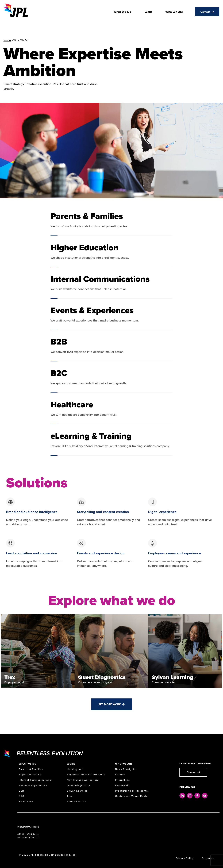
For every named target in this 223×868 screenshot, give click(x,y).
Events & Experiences (33, 785)
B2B (22, 791)
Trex (70, 796)
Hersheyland (75, 769)
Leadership (122, 785)
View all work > (77, 801)
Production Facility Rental (132, 791)
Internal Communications (35, 780)
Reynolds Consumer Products (86, 775)
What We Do (122, 12)
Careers (120, 775)
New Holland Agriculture (83, 780)
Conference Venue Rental (132, 796)
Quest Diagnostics (79, 785)
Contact (205, 12)
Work (148, 12)
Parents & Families (31, 769)
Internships (122, 780)
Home (7, 40)
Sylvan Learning (77, 791)
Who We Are (174, 12)
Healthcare (26, 801)
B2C (22, 796)
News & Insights (125, 769)
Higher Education (30, 775)
